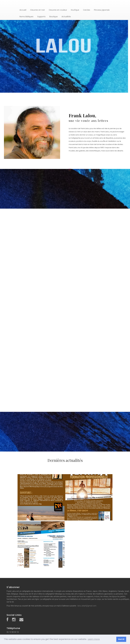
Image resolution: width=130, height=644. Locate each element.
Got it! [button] (121, 639)
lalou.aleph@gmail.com (87, 606)
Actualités (66, 17)
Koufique (75, 10)
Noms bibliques (26, 17)
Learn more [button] (94, 639)
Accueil (23, 10)
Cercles (87, 10)
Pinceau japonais (102, 10)
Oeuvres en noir (38, 10)
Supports (41, 17)
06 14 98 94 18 (13, 632)
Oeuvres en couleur (58, 10)
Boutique (54, 17)
